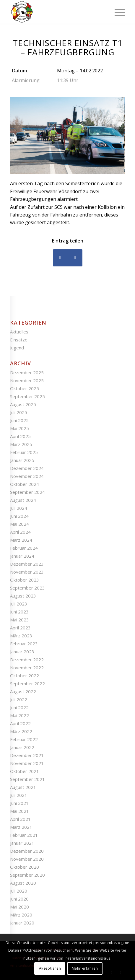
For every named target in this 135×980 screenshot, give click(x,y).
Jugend (17, 348)
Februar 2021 (24, 835)
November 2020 (27, 859)
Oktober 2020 (25, 867)
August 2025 (23, 404)
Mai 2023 (19, 620)
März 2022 (21, 731)
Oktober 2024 (25, 484)
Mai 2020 (19, 907)
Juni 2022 (19, 707)
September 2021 (27, 779)
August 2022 (23, 691)
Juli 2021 (19, 795)
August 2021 (23, 787)
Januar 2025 (22, 460)
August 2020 (23, 883)
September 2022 (27, 683)
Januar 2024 (22, 556)
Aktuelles (19, 332)
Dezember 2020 (27, 851)
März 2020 (21, 915)
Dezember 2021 (27, 755)
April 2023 (20, 628)
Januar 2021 (22, 843)
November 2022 (27, 668)
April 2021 (20, 819)
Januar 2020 (22, 923)
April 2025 (20, 436)
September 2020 (27, 875)
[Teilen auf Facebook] (60, 258)
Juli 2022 (19, 699)
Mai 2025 (19, 428)
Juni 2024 (19, 516)
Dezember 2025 (27, 372)
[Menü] (117, 12)
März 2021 (21, 827)
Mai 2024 (19, 524)
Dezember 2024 (27, 468)
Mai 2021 (19, 811)
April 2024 (20, 532)
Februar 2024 (24, 548)
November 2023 (27, 572)
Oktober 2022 (25, 675)
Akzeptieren (50, 968)
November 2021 (27, 763)
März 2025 (21, 444)
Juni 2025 (19, 420)
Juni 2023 (19, 612)
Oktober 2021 (25, 771)
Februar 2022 (24, 739)
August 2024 (23, 500)
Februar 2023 (24, 644)
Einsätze (19, 340)
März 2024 (21, 540)
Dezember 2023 (27, 564)
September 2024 (27, 492)
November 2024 (27, 476)
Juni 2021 (19, 803)
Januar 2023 (22, 652)
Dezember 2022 (27, 660)
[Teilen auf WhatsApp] (75, 258)
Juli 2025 (19, 412)
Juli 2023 (19, 604)
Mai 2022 (19, 715)
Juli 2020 (19, 891)
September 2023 (27, 588)
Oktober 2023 (25, 580)
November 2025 (27, 380)
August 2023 (23, 596)
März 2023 (21, 636)
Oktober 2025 (25, 388)
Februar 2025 (24, 452)
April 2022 (20, 723)
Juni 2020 (19, 899)
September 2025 (27, 396)
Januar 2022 (22, 747)
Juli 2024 (19, 508)
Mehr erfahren (85, 968)
